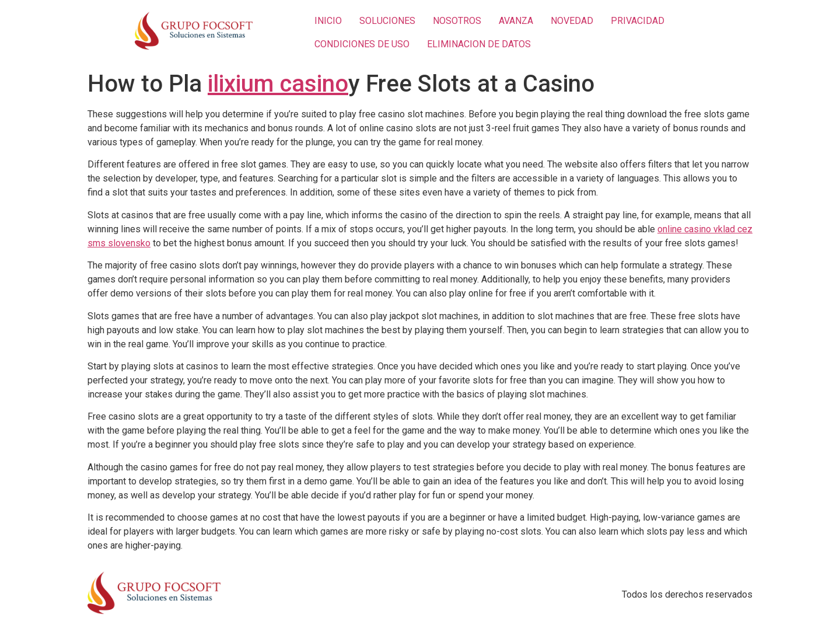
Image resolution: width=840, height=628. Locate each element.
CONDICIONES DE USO (362, 44)
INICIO (328, 21)
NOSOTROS (457, 21)
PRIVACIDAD (638, 21)
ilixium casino (278, 84)
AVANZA (516, 21)
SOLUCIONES (387, 21)
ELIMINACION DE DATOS (479, 44)
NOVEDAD (572, 21)
